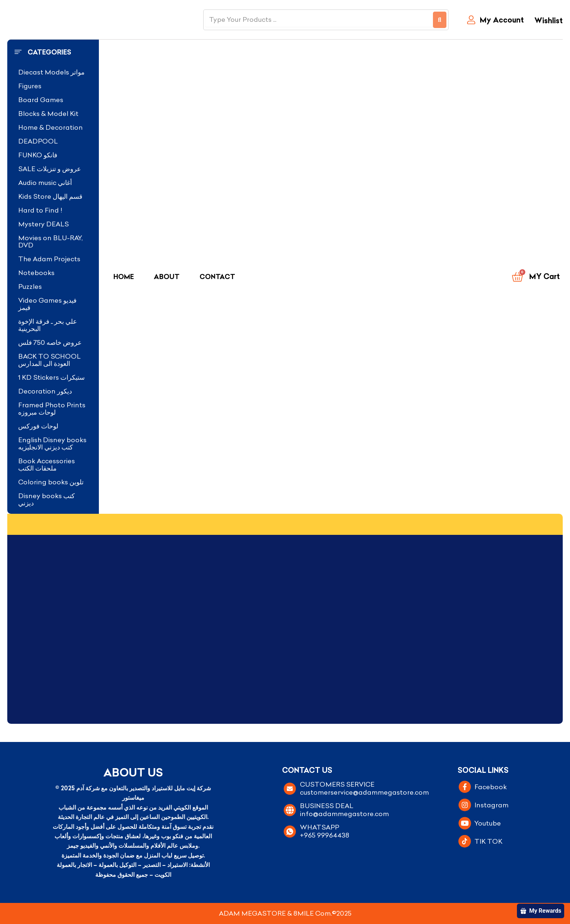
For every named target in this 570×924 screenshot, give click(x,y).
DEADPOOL (38, 141)
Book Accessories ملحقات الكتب (47, 465)
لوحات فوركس (38, 426)
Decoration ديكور (45, 391)
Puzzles (30, 287)
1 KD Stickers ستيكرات (51, 377)
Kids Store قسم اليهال (50, 196)
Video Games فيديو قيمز (47, 304)
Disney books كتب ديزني (47, 499)
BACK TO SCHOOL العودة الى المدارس (49, 360)
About (167, 277)
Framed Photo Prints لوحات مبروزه (52, 409)
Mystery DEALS (43, 224)
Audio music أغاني (45, 183)
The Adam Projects (49, 259)
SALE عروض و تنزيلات (50, 169)
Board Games (41, 100)
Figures (30, 86)
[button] (53, 52)
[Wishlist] (547, 21)
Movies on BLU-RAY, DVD (50, 241)
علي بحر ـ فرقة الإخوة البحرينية (48, 325)
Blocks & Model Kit (48, 114)
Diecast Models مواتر (51, 72)
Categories (49, 52)
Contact (217, 277)
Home (124, 277)
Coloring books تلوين (51, 482)
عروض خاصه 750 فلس (50, 342)
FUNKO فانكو (38, 155)
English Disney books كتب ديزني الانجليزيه (52, 443)
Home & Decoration (51, 127)
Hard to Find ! (40, 210)
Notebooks (36, 273)
